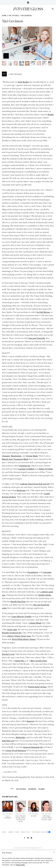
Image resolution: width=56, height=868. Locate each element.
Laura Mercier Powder (21, 616)
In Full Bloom (43, 312)
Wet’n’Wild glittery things (24, 639)
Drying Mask (32, 456)
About (4, 832)
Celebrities (32, 789)
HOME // (5, 16)
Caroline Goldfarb (26, 469)
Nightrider (20, 737)
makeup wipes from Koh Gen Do (35, 484)
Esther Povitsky (46, 469)
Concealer (47, 572)
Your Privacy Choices (41, 832)
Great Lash (12, 629)
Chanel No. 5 (20, 661)
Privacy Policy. (20, 865)
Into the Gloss (28, 9)
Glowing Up (25, 466)
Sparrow (30, 721)
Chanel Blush (35, 623)
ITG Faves (42, 789)
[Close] (54, 852)
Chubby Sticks (44, 595)
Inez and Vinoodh (37, 338)
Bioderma (21, 490)
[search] (53, 9)
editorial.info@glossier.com (33, 848)
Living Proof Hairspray (16, 750)
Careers (11, 832)
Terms (17, 832)
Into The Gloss (16, 74)
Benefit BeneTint (18, 601)
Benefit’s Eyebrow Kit (12, 633)
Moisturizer (16, 456)
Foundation (33, 572)
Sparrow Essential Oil (33, 747)
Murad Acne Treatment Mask (15, 459)
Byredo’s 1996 (8, 654)
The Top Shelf (14, 16)
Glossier (28, 3)
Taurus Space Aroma (37, 687)
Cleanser (6, 456)
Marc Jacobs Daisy (39, 661)
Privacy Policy (25, 832)
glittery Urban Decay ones (19, 636)
